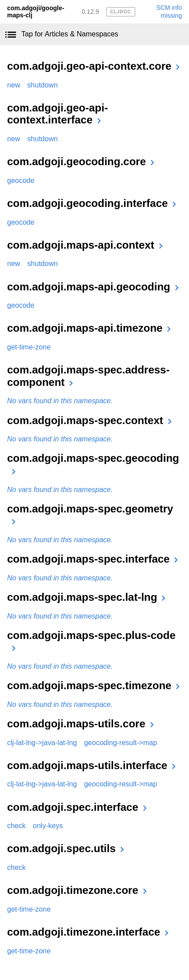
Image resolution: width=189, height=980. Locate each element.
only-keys (48, 826)
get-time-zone (29, 347)
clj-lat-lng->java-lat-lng (42, 743)
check (16, 826)
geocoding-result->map (121, 743)
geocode (21, 181)
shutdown (42, 85)
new (14, 85)
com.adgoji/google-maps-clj (36, 12)
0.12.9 (90, 12)
